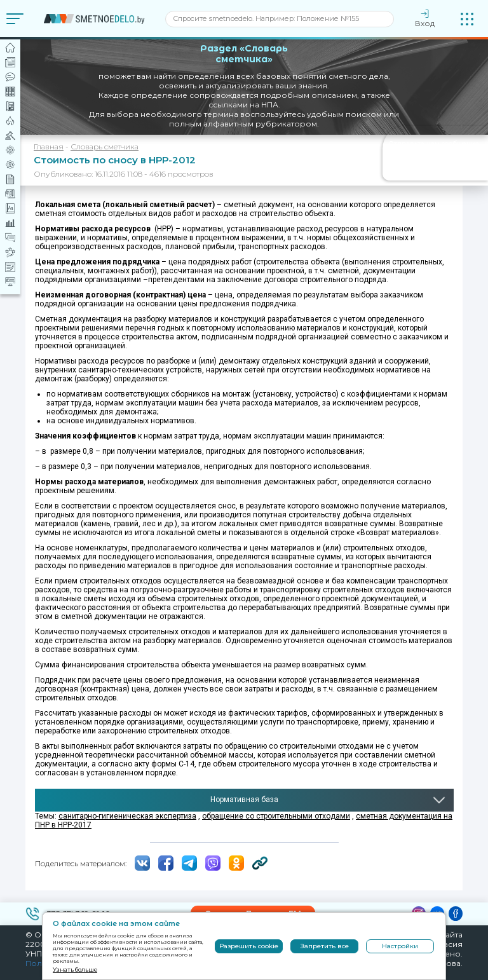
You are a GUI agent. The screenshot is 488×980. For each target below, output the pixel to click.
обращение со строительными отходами (276, 816)
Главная (49, 146)
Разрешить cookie (249, 946)
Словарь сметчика (105, 146)
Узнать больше (75, 970)
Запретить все (325, 946)
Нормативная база (244, 800)
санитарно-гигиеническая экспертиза (127, 816)
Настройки (400, 946)
